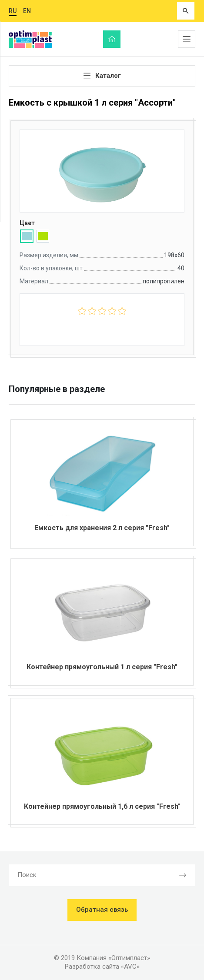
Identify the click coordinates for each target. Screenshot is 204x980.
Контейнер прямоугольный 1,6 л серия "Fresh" (102, 806)
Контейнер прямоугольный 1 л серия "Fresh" (102, 667)
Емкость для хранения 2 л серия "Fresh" (102, 528)
